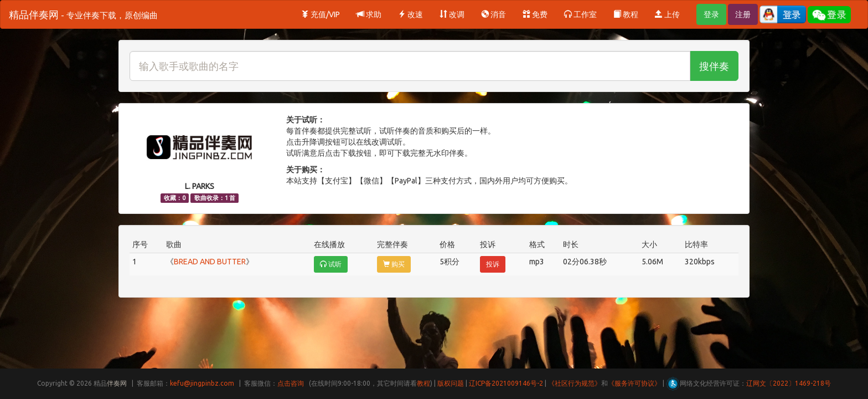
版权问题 (451, 383)
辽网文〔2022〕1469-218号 (789, 383)
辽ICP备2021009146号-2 (506, 383)
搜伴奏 (714, 66)
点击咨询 (291, 383)
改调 (452, 14)
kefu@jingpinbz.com (202, 383)
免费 (535, 14)
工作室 (580, 14)
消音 (494, 14)
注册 (743, 14)
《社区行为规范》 (575, 383)
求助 (369, 14)
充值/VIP (321, 14)
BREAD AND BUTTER (210, 262)
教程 (626, 14)
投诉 (493, 264)
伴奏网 (117, 383)
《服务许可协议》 (634, 383)
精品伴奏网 (83, 14)
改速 (410, 14)
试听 (331, 264)
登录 (711, 14)
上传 (667, 14)
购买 (394, 264)
